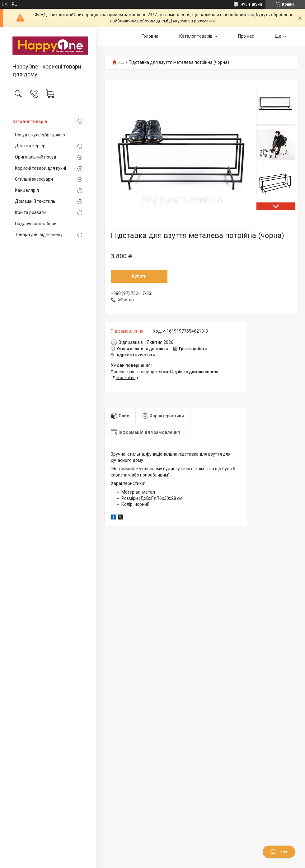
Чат (279, 852)
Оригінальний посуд (36, 157)
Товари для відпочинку (39, 235)
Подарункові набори (36, 224)
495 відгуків (252, 4)
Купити (139, 276)
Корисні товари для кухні (40, 168)
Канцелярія (27, 190)
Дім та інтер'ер (30, 146)
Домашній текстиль (35, 201)
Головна (150, 36)
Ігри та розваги (30, 212)
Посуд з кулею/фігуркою (40, 135)
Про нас (246, 36)
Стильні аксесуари (34, 179)
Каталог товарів (30, 121)
